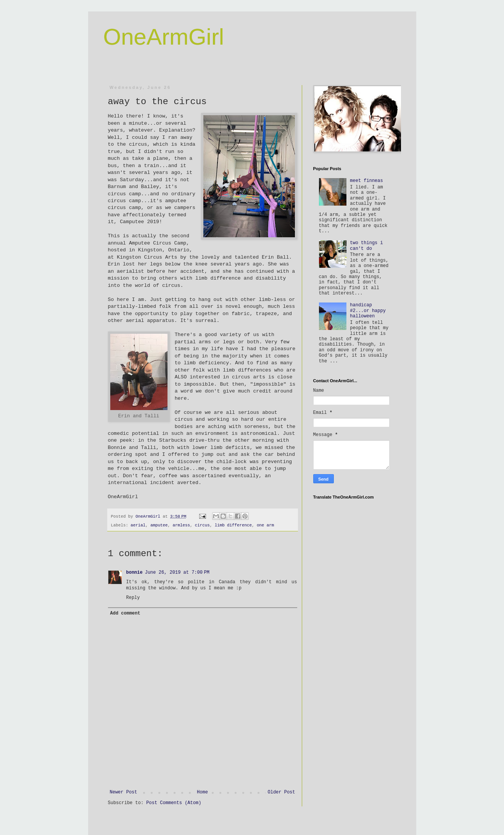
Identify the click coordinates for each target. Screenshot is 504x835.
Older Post (281, 792)
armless (181, 525)
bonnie (134, 573)
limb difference (233, 525)
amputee (159, 525)
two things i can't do (366, 246)
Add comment (125, 613)
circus (202, 525)
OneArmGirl (164, 37)
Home (202, 792)
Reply (133, 598)
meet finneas (366, 181)
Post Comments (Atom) (174, 803)
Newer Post (124, 792)
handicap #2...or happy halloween (368, 311)
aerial (138, 525)
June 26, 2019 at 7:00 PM (177, 573)
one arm (265, 525)
